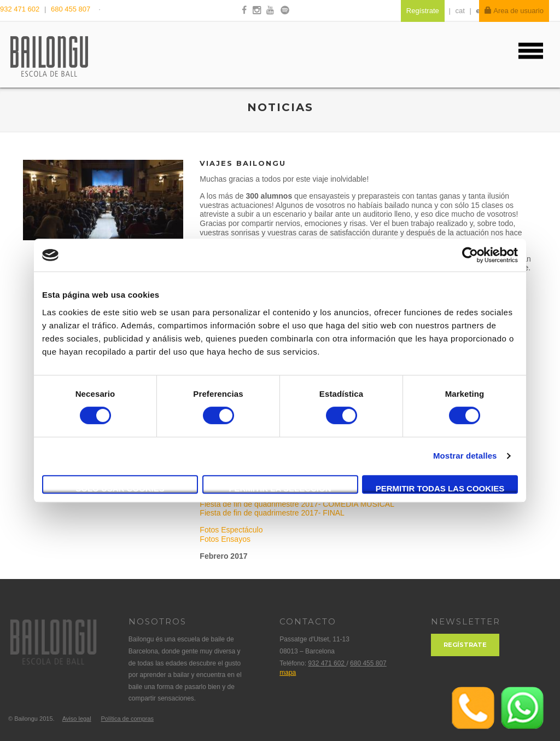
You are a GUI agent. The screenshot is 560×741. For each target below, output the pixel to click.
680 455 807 (71, 9)
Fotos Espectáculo (231, 530)
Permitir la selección (280, 488)
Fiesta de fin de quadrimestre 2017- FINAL (272, 513)
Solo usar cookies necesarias (120, 489)
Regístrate (465, 645)
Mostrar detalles (465, 456)
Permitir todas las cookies (440, 488)
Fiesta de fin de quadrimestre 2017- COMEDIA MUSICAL (297, 504)
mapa (288, 673)
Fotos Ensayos (225, 539)
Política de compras (127, 719)
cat (460, 11)
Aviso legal (77, 719)
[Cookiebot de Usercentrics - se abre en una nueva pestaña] (470, 255)
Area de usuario (514, 11)
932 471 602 (21, 9)
